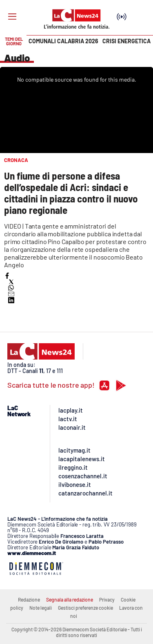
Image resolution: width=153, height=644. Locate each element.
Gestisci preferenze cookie (85, 608)
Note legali (41, 608)
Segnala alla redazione (70, 600)
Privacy (107, 600)
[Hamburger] (12, 17)
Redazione (29, 600)
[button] (7, 276)
